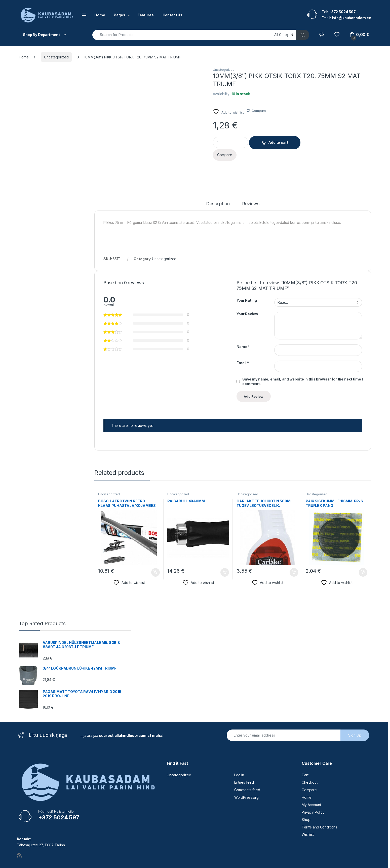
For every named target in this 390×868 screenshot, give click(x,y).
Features (146, 15)
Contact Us (173, 15)
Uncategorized (56, 57)
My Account (311, 787)
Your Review (247, 296)
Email (243, 345)
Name (243, 329)
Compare (259, 111)
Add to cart (278, 142)
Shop (306, 802)
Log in (239, 757)
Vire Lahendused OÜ (35, 862)
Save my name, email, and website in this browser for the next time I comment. (302, 363)
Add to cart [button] (155, 555)
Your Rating (247, 283)
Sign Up (355, 717)
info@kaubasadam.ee (153, 862)
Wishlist (308, 817)
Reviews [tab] (251, 186)
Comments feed (247, 772)
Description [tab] (218, 186)
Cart (305, 757)
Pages (119, 15)
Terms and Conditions (319, 809)
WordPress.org (246, 779)
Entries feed (244, 765)
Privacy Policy (313, 794)
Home (100, 15)
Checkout (310, 765)
